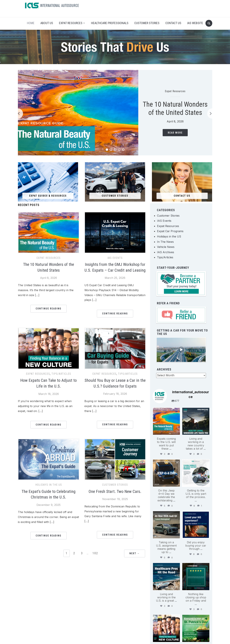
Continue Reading (49, 309)
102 (95, 553)
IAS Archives (166, 252)
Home (31, 23)
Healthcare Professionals (110, 23)
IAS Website (195, 23)
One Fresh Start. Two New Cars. (115, 492)
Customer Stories (147, 23)
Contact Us (173, 23)
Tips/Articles (61, 374)
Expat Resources (71, 23)
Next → (135, 553)
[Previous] (18, 114)
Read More (175, 133)
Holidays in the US (49, 485)
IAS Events (115, 258)
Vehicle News (166, 247)
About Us (47, 23)
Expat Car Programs (170, 231)
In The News (165, 242)
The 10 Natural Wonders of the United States (175, 108)
